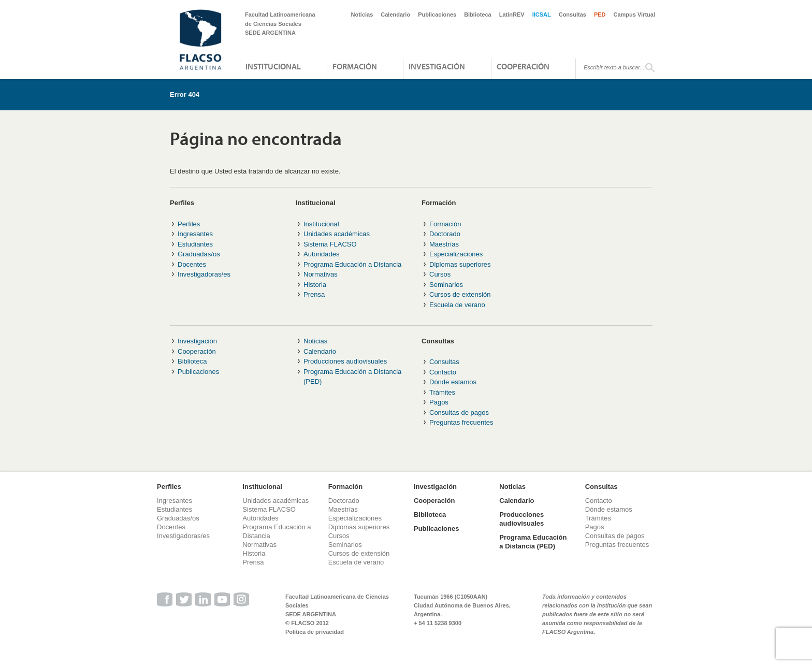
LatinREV (512, 15)
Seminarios (446, 285)
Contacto (443, 372)
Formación (355, 66)
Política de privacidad (315, 632)
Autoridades (321, 254)
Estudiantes (195, 244)
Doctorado (445, 234)
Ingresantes (195, 234)
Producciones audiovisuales (345, 361)
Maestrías (444, 244)
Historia (315, 285)
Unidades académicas (337, 234)
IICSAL (542, 15)
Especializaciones (456, 254)
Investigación (437, 66)
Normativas (321, 274)
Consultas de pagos (459, 412)
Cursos (440, 274)
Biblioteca (478, 15)
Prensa (314, 294)
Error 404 (185, 95)
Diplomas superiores (460, 264)
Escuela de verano (457, 305)
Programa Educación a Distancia (352, 264)
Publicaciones (437, 15)
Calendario (395, 15)
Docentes (192, 264)
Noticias (362, 15)
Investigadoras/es (204, 274)
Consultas (572, 15)
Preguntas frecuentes (461, 422)
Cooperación (523, 66)
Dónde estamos (453, 382)
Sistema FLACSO (330, 244)
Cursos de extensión (460, 294)
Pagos (439, 402)
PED (600, 15)
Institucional (273, 66)
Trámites (442, 392)
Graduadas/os (199, 254)
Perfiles (189, 224)
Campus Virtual (635, 15)
